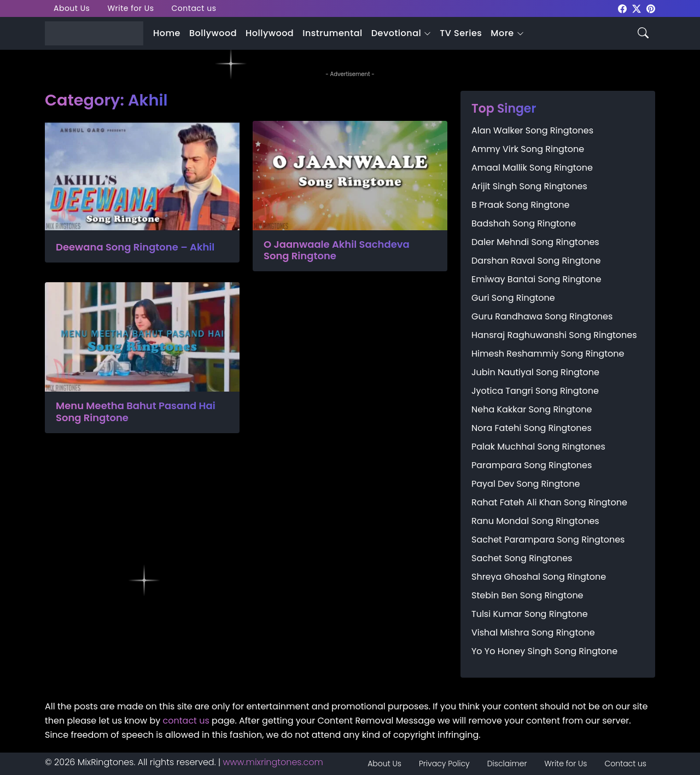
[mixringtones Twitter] (637, 8)
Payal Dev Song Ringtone (526, 484)
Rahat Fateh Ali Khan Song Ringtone (549, 502)
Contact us (194, 8)
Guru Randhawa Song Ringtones (542, 316)
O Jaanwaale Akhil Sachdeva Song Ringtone (337, 250)
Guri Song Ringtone (513, 298)
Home (167, 33)
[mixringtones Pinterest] (651, 8)
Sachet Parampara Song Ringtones (548, 540)
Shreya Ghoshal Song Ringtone (539, 577)
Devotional (396, 33)
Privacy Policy (444, 764)
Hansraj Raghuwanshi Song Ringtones (554, 335)
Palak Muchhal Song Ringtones (538, 447)
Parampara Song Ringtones (532, 465)
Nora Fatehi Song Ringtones (532, 428)
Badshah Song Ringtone (524, 223)
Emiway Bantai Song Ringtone (536, 279)
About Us (72, 8)
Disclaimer (507, 764)
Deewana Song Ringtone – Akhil (135, 247)
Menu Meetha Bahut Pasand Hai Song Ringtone (136, 412)
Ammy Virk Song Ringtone (528, 149)
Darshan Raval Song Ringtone (536, 261)
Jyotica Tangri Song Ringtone (535, 391)
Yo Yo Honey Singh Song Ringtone (544, 651)
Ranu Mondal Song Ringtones (535, 521)
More (502, 33)
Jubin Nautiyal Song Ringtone (535, 372)
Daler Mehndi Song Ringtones (535, 242)
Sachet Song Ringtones (522, 558)
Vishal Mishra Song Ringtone (533, 633)
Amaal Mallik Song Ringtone (532, 168)
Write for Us (130, 8)
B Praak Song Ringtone (520, 205)
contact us (186, 721)
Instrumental (332, 33)
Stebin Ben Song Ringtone (527, 595)
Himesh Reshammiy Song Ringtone (548, 354)
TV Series (461, 33)
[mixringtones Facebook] (622, 8)
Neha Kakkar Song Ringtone (532, 409)
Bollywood (213, 33)
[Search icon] (643, 32)
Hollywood (270, 33)
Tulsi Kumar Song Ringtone (530, 614)
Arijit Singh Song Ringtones (529, 186)
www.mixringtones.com (273, 762)
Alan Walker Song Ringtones (532, 130)
